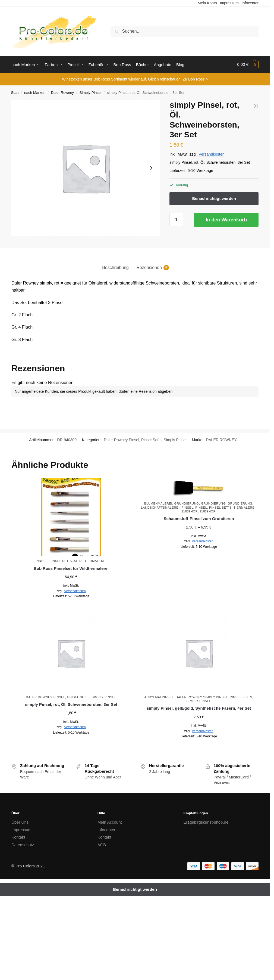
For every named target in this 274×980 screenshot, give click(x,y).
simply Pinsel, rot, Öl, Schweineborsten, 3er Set (71, 704)
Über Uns (20, 822)
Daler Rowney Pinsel (121, 439)
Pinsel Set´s (151, 439)
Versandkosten (212, 154)
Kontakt (18, 837)
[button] (248, 64)
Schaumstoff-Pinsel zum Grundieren (199, 518)
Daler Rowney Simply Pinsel (202, 696)
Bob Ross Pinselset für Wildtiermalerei (71, 568)
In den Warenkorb (226, 219)
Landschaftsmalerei (160, 507)
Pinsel (42, 560)
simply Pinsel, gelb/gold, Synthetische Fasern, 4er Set (199, 708)
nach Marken (35, 92)
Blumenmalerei (158, 503)
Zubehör (190, 511)
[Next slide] (151, 167)
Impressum (21, 829)
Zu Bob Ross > (195, 79)
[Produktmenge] (176, 219)
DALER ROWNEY (221, 439)
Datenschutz (23, 844)
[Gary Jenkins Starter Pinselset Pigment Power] (256, 105)
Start (15, 92)
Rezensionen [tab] (149, 267)
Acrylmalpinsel (159, 696)
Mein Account (110, 822)
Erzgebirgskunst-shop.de (206, 822)
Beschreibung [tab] (115, 267)
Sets (78, 560)
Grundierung (187, 503)
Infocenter (107, 829)
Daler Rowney (62, 92)
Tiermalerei (95, 560)
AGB (102, 844)
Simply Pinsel (90, 92)
